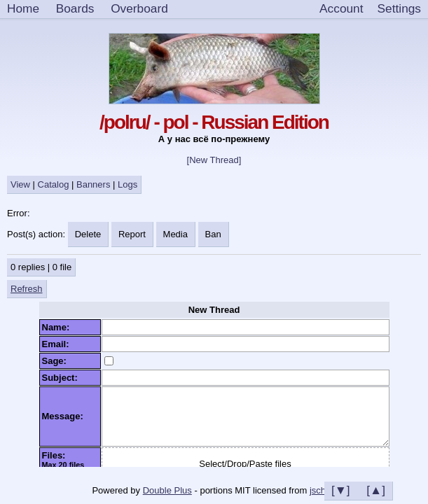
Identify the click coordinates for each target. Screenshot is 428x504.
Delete (88, 234)
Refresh (27, 289)
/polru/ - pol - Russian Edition (214, 122)
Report (132, 234)
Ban (213, 234)
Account (341, 8)
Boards (75, 8)
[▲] (376, 490)
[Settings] (399, 9)
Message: (65, 416)
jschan (323, 490)
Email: (58, 344)
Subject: (63, 378)
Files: (56, 455)
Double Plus (167, 490)
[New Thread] (214, 160)
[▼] (341, 490)
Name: (58, 327)
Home (23, 8)
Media (175, 234)
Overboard (139, 8)
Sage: (57, 361)
